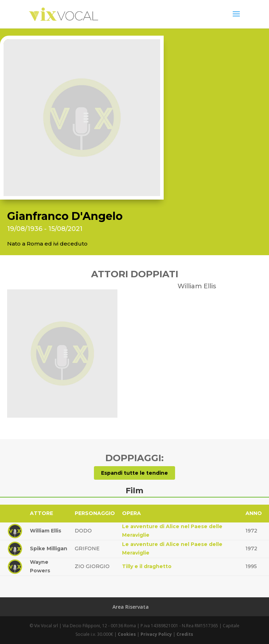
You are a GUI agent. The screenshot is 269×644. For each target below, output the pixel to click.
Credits (185, 634)
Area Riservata (131, 607)
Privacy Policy (156, 634)
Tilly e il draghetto (147, 566)
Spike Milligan (49, 548)
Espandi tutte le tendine (134, 473)
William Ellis (46, 531)
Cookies (127, 634)
